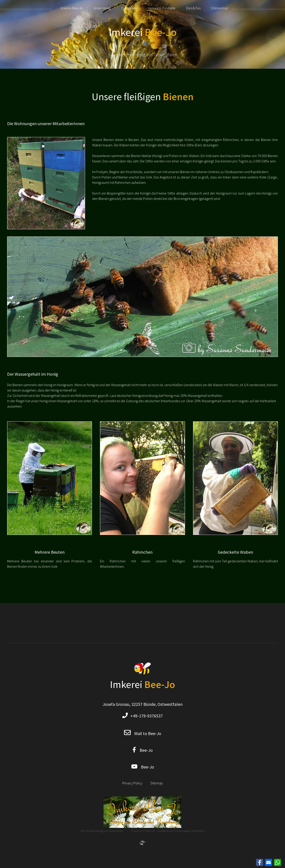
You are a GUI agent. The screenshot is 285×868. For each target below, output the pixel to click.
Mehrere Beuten (50, 552)
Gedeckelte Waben (235, 552)
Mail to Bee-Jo (148, 733)
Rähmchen (142, 552)
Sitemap (157, 783)
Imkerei (143, 32)
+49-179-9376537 (145, 716)
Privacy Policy (132, 783)
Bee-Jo (144, 750)
